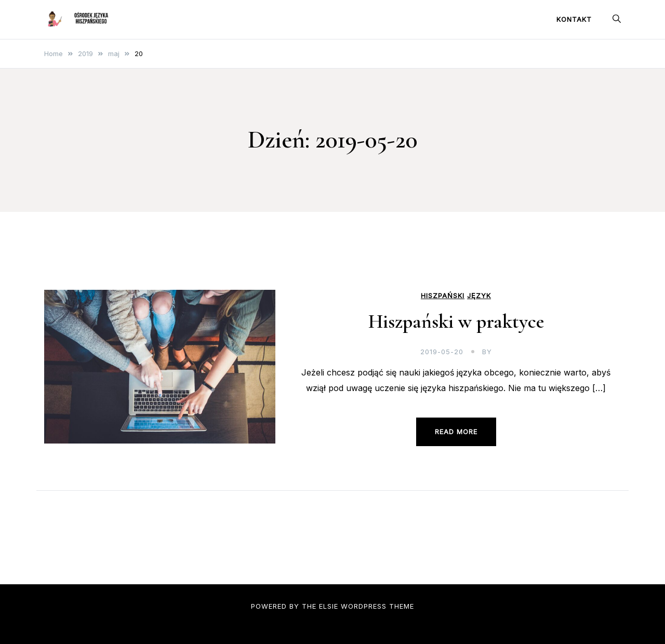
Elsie (329, 606)
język (479, 296)
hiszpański (443, 296)
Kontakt (574, 19)
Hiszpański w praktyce (456, 321)
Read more (456, 432)
